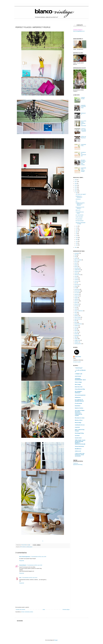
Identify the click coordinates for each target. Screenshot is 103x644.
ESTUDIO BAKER (80, 221)
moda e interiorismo (79, 311)
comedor (76, 280)
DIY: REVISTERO (79, 215)
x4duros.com (78, 451)
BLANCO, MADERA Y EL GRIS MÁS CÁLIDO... (84, 163)
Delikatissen (78, 397)
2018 (76, 180)
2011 (76, 247)
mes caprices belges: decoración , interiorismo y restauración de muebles (80, 413)
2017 (76, 182)
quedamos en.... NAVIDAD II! (79, 197)
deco (75, 283)
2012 (76, 191)
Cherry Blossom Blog (80, 389)
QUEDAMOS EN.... (84, 145)
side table (76, 332)
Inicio (44, 610)
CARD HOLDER (79, 217)
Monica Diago (78, 423)
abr (77, 239)
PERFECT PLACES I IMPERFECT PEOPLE (80, 204)
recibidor (76, 326)
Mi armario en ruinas (80, 418)
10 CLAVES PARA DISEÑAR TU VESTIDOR (84, 123)
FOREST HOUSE (83, 98)
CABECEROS (77, 270)
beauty (76, 265)
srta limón (77, 436)
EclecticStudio (23, 565)
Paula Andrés (24, 545)
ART (21, 547)
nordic (76, 314)
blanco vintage (78, 382)
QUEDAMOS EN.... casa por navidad (84, 170)
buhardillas (77, 268)
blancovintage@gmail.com (79, 31)
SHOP (76, 330)
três (20, 578)
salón (76, 329)
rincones (76, 327)
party (76, 321)
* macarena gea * (79, 368)
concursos (77, 281)
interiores (24, 547)
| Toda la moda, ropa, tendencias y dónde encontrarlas (80, 455)
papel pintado (77, 319)
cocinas (76, 278)
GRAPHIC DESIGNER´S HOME (81, 223)
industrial (76, 299)
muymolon (77, 427)
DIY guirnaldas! (79, 219)
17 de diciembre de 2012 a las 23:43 (29, 578)
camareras (77, 271)
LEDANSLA (78, 199)
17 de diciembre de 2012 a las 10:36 (38, 557)
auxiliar (76, 258)
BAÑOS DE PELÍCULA (84, 137)
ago (77, 232)
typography (77, 335)
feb (77, 243)
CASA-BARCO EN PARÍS (80, 213)
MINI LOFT (78, 210)
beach (76, 263)
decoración (77, 285)
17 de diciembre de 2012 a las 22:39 (34, 565)
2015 (76, 185)
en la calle (77, 293)
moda (76, 309)
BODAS (76, 266)
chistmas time (77, 275)
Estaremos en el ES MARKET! (80, 208)
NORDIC (76, 316)
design (76, 286)
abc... (77, 201)
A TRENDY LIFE (79, 374)
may (77, 238)
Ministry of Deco (79, 420)
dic (77, 193)
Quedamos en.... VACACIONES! (84, 154)
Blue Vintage (78, 384)
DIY (75, 288)
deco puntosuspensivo (80, 395)
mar (77, 241)
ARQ (75, 255)
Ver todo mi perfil (77, 362)
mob (75, 308)
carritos (76, 273)
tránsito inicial (78, 438)
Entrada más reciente (20, 610)
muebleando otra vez (80, 425)
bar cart (76, 262)
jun (77, 236)
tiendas (76, 334)
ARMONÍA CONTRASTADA (83, 107)
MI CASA (76, 306)
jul (76, 234)
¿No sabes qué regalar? (81, 194)
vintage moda (77, 340)
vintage (76, 339)
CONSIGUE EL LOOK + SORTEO (84, 130)
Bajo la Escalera (78, 260)
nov (77, 226)
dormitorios (77, 289)
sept (77, 230)
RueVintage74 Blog (79, 433)
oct (77, 228)
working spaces (29, 547)
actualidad (77, 253)
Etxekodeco (78, 406)
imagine (76, 298)
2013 (76, 189)
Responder (22, 561)
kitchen (76, 303)
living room (77, 304)
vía (43, 541)
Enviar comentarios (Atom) (27, 612)
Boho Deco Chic (79, 387)
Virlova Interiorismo (79, 446)
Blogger (56, 640)
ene (77, 245)
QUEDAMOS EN (78, 324)
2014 (76, 187)
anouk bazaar (78, 376)
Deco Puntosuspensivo (25, 557)
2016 (76, 183)
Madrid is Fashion (79, 408)
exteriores (77, 294)
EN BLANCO (77, 291)
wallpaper (76, 342)
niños (76, 312)
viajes (76, 337)
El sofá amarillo (78, 403)
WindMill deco (78, 449)
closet (76, 276)
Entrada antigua (66, 610)
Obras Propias (78, 317)
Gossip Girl (77, 296)
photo (76, 322)
